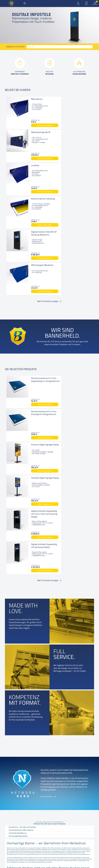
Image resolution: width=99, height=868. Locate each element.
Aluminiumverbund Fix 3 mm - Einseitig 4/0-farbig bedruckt (81, 281)
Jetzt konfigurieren (36, 125)
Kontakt (18, 762)
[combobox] (60, 47)
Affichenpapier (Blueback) (77, 167)
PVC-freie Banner (65, 661)
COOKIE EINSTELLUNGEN (59, 851)
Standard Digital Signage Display (81, 313)
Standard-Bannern (32, 661)
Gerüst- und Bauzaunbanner (80, 661)
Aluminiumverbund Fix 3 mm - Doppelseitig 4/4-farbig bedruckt (36, 281)
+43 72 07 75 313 (78, 795)
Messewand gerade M (80, 99)
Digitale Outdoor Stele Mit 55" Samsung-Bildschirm (35, 168)
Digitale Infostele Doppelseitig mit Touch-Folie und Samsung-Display (36, 349)
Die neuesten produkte (21, 269)
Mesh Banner (31, 99)
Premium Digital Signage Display (36, 313)
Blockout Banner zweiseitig (78, 134)
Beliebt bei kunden (18, 90)
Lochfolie (30, 132)
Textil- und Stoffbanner (12, 663)
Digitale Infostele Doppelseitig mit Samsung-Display (78, 348)
